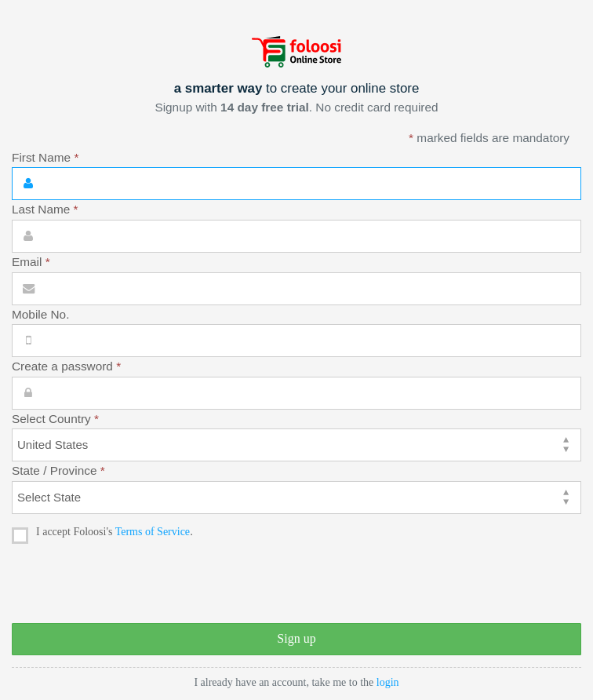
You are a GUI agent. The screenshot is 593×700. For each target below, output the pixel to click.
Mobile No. (40, 314)
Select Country (55, 419)
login (388, 682)
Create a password (66, 366)
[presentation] (131, 585)
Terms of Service (153, 532)
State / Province (58, 470)
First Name (45, 157)
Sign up (296, 638)
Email (31, 262)
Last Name (45, 209)
